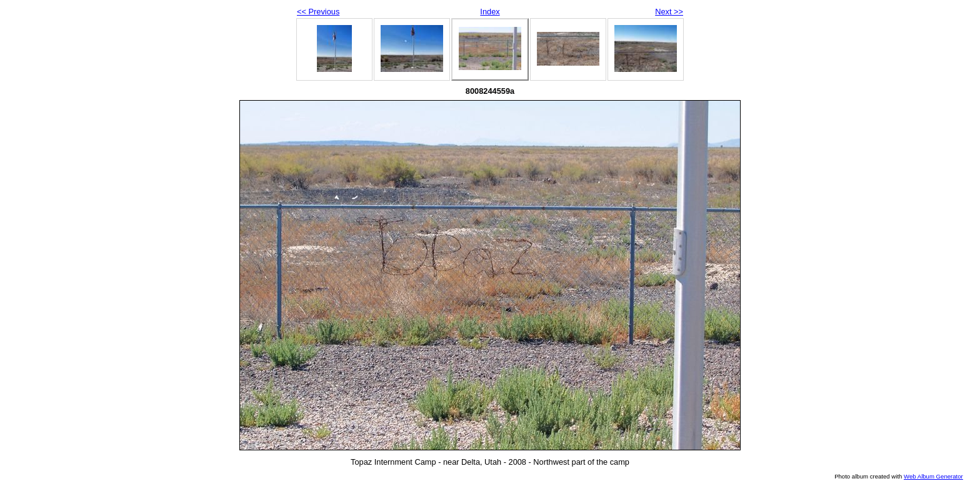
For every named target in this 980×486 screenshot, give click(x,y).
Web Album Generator (933, 476)
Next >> (669, 12)
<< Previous (318, 12)
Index (490, 12)
